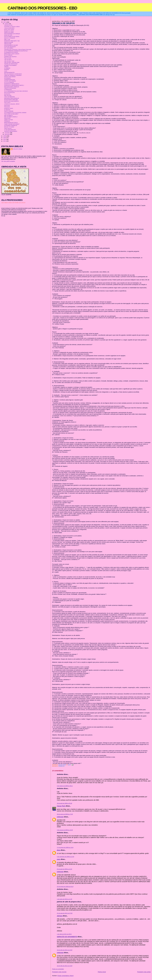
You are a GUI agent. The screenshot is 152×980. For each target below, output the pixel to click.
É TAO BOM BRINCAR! (10, 130)
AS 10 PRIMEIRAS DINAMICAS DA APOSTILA (16, 51)
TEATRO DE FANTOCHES (11, 64)
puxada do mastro (9, 108)
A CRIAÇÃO (7, 68)
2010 (5, 139)
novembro (7, 133)
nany (59, 859)
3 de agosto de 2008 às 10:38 (65, 830)
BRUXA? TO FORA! (9, 127)
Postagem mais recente (59, 972)
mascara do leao (8, 25)
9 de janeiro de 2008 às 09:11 (65, 786)
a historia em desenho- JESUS (12, 104)
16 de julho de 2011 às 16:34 (65, 966)
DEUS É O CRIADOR (10, 38)
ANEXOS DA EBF (9, 42)
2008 (5, 136)
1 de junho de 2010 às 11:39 (64, 899)
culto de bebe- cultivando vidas (12, 62)
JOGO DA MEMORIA (9, 97)
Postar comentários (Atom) (65, 976)
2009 (5, 138)
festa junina (7, 106)
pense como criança (9, 29)
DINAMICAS (61, 766)
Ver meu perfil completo (8, 161)
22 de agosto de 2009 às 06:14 (65, 887)
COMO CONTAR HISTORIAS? (12, 124)
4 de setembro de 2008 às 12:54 (65, 857)
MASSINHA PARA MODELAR (12, 98)
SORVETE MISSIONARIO (11, 131)
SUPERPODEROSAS (10, 80)
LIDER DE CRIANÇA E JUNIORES (13, 75)
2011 (5, 141)
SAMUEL (6, 67)
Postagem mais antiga (144, 972)
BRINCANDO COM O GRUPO (12, 54)
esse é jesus (7, 103)
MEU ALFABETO (8, 116)
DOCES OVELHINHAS (10, 77)
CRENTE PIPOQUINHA (10, 88)
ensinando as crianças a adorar (12, 27)
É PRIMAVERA (8, 90)
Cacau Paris (61, 806)
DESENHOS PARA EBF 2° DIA (12, 41)
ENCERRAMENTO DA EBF (11, 45)
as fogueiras (7, 110)
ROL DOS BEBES (9, 48)
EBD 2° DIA (7, 40)
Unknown (60, 817)
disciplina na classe (9, 31)
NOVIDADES (7, 78)
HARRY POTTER (8, 120)
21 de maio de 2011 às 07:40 (65, 913)
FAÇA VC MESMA (9, 111)
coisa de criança (18, 149)
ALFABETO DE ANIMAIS (10, 65)
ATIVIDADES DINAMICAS (11, 126)
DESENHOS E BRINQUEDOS (12, 84)
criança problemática (9, 28)
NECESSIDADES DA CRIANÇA (12, 34)
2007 (5, 22)
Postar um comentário (58, 969)
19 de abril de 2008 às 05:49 (64, 803)
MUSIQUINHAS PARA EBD (11, 100)
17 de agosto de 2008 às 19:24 (65, 847)
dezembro (7, 134)
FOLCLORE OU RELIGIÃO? (11, 114)
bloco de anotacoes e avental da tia (13, 74)
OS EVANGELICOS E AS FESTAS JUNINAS (15, 113)
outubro (7, 24)
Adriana (60, 916)
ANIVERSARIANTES (9, 73)
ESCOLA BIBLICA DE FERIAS (12, 37)
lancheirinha (7, 94)
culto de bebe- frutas (9, 61)
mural (6, 71)
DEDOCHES (7, 118)
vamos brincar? (8, 128)
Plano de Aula (8, 58)
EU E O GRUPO (8, 55)
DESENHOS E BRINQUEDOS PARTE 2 (14, 85)
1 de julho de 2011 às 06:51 (64, 934)
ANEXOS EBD (8, 44)
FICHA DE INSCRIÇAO (10, 47)
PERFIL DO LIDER (9, 32)
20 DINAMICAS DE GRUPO (11, 52)
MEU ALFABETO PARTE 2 (11, 117)
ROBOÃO (7, 70)
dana (59, 850)
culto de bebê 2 (8, 60)
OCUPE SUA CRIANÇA (10, 81)
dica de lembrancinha (9, 93)
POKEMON (7, 121)
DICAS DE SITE (8, 35)
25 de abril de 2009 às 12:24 (64, 869)
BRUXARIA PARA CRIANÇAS (12, 87)
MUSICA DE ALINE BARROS (12, 101)
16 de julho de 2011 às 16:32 (65, 950)
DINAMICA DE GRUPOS (10, 57)
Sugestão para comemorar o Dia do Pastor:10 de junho (18, 50)
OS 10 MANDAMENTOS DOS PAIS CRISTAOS (16, 91)
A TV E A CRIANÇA (9, 83)
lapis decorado (8, 95)
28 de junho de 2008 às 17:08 (65, 814)
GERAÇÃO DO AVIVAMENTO (67, 937)
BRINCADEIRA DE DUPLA (11, 123)
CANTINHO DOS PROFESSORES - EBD (42, 8)
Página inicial (102, 972)
